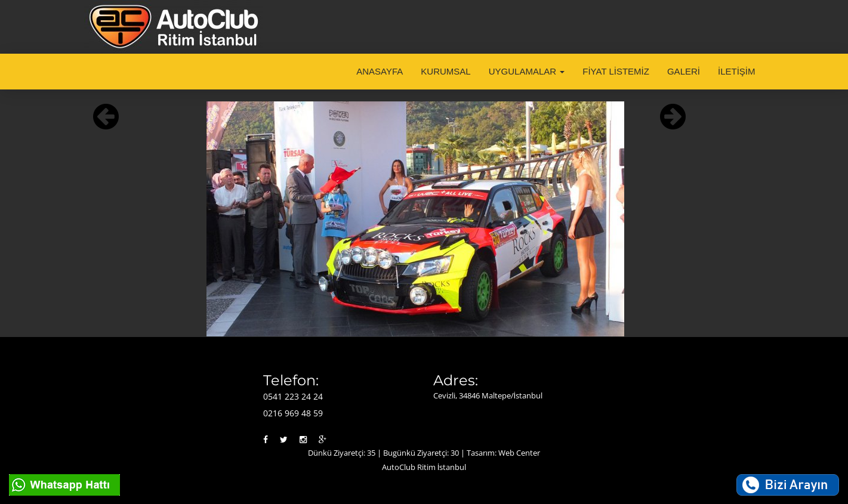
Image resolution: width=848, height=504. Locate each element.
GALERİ (684, 71)
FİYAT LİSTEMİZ (616, 71)
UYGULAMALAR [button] (527, 71)
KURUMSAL (445, 71)
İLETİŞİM (737, 71)
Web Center (519, 453)
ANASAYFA (380, 71)
